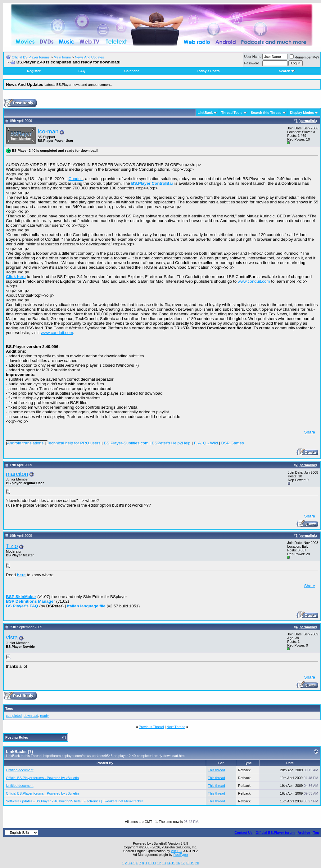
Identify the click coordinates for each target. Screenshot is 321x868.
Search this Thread (266, 113)
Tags (9, 708)
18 (188, 863)
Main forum (62, 57)
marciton (17, 474)
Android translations (25, 443)
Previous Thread (151, 727)
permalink (308, 121)
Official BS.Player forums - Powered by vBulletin (42, 778)
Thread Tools (232, 113)
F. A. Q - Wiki (206, 443)
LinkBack (205, 113)
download (31, 716)
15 (173, 863)
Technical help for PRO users (74, 443)
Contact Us (243, 833)
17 (183, 863)
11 (154, 863)
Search (287, 71)
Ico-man (48, 131)
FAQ (82, 71)
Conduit (76, 179)
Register (34, 71)
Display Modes (302, 113)
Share (310, 432)
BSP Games (233, 443)
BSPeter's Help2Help (171, 443)
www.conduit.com (254, 281)
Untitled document (20, 770)
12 (159, 863)
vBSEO (177, 851)
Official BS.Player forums (31, 57)
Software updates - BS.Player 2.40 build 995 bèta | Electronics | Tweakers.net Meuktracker (74, 801)
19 (192, 863)
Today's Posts (208, 71)
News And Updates (89, 57)
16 (178, 863)
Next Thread (176, 727)
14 (169, 863)
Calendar (131, 71)
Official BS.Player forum (275, 833)
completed (14, 716)
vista (12, 637)
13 (164, 863)
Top (316, 833)
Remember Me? (304, 57)
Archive (304, 833)
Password (252, 63)
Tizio (12, 546)
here (21, 575)
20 (197, 863)
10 (150, 863)
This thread (217, 770)
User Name (253, 57)
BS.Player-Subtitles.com (126, 443)
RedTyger (181, 855)
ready (44, 716)
